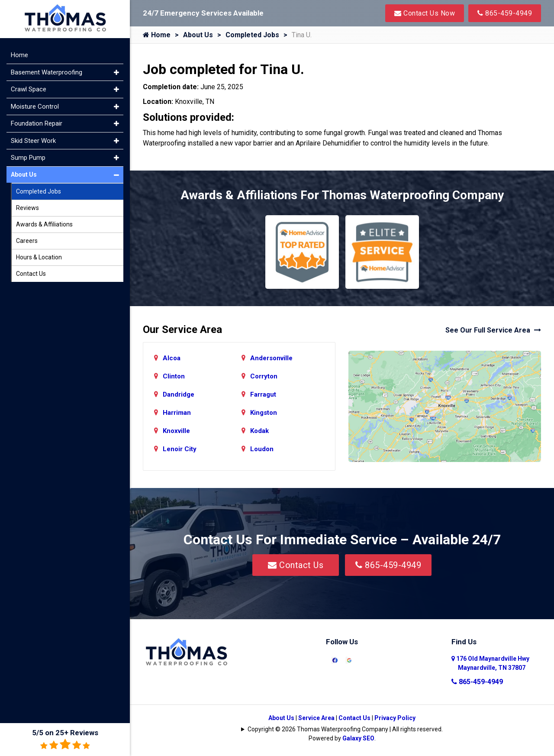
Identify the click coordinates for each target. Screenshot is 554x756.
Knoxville (176, 431)
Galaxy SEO (358, 738)
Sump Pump (28, 158)
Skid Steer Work (33, 141)
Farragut (263, 394)
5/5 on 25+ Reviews (65, 739)
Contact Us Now (425, 13)
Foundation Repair (37, 123)
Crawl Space (29, 89)
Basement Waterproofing (47, 72)
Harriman (177, 413)
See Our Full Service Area (493, 330)
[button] (116, 73)
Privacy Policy (395, 718)
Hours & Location (39, 257)
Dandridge (179, 394)
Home (157, 35)
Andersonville (271, 358)
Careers (27, 241)
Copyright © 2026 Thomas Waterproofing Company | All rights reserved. (345, 729)
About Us (198, 35)
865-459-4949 (505, 13)
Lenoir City (180, 449)
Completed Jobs (252, 35)
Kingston (264, 413)
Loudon (262, 449)
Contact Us (296, 565)
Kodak (259, 431)
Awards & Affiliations (44, 224)
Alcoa (172, 358)
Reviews (27, 208)
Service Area (316, 718)
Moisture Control (35, 107)
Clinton (174, 376)
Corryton (264, 376)
